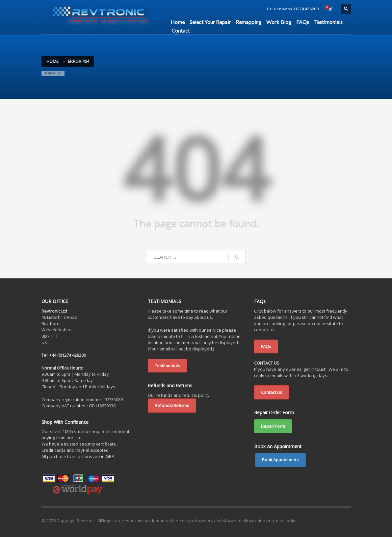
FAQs (266, 346)
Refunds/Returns (172, 405)
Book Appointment (280, 460)
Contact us (272, 392)
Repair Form (273, 426)
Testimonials (167, 366)
